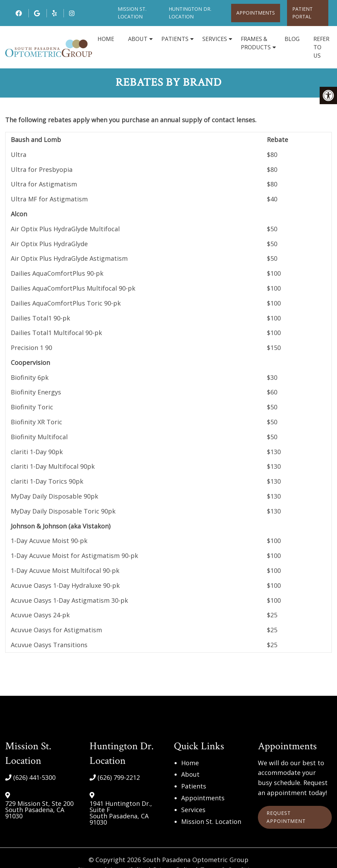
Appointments (256, 13)
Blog (292, 39)
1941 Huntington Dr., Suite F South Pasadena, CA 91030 (121, 813)
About (138, 39)
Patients (175, 39)
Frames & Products (256, 43)
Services (215, 39)
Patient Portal (302, 13)
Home (106, 39)
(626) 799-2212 (119, 777)
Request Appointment (286, 817)
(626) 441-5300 (34, 777)
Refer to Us (321, 47)
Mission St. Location (211, 821)
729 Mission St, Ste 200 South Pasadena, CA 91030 (39, 810)
